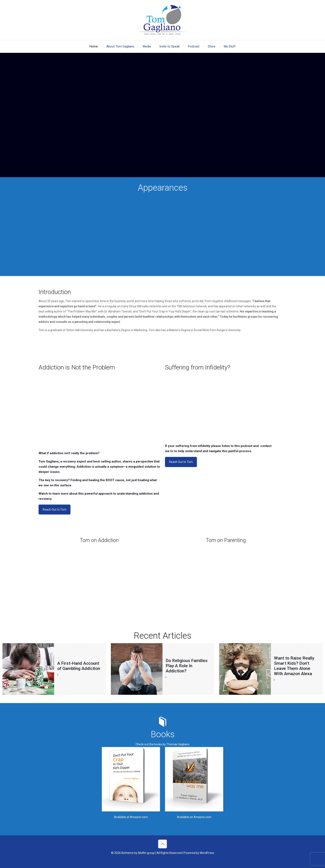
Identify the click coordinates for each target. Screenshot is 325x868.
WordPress (207, 853)
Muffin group (146, 853)
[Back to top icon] (162, 844)
